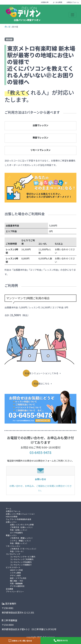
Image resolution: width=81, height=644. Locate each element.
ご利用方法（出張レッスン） (22, 527)
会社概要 (9, 589)
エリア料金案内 (16, 533)
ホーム (9, 509)
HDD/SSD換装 (12, 516)
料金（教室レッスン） (19, 543)
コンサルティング (13, 554)
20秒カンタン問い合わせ (20, 641)
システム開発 (15, 573)
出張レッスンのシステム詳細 (22, 525)
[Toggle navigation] (73, 15)
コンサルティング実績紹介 (21, 565)
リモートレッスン (13, 546)
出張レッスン (11, 522)
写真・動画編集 (16, 583)
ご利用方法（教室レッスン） (22, 538)
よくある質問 (57, 2)
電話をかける (61, 641)
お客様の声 (45, 2)
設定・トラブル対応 (18, 578)
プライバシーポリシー (15, 591)
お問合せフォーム (73, 2)
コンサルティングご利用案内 (22, 559)
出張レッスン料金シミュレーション (20, 514)
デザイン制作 (15, 575)
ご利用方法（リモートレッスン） (24, 549)
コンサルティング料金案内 (21, 562)
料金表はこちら (42, 383)
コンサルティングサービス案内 (23, 557)
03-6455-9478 (40, 452)
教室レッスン (11, 535)
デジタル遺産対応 (17, 586)
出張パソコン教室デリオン (27, 20)
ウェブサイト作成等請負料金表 (19, 519)
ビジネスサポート (13, 567)
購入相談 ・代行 (17, 581)
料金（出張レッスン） (19, 530)
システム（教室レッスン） (21, 541)
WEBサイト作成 (16, 570)
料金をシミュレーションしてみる (42, 373)
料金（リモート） (17, 551)
